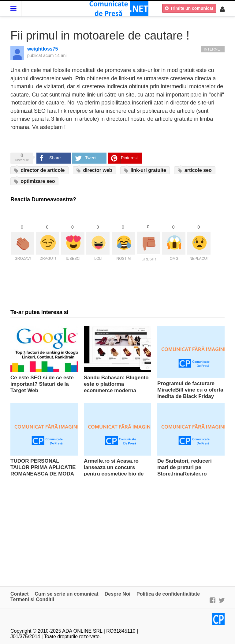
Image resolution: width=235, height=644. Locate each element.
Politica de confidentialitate (168, 594)
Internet (213, 49)
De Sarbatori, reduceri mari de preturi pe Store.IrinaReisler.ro (185, 467)
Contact (20, 594)
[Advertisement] (117, 528)
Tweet (91, 158)
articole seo (195, 170)
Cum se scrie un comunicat (67, 594)
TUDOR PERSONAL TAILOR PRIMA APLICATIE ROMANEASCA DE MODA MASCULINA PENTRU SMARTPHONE (43, 474)
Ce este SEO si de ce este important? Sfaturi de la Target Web (42, 384)
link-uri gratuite (145, 170)
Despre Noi (117, 594)
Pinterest (129, 158)
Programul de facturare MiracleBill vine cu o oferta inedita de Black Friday (190, 390)
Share (55, 158)
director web (94, 170)
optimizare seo (34, 181)
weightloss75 (43, 49)
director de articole (39, 170)
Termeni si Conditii (32, 599)
